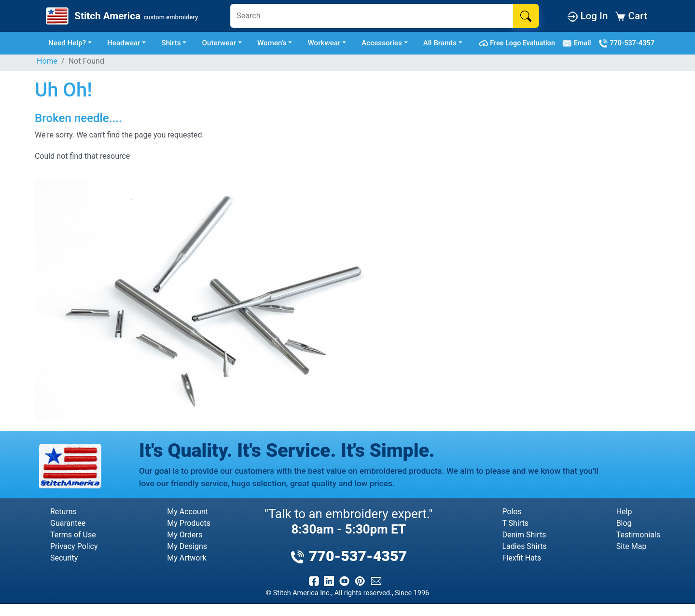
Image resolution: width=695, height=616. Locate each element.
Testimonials (638, 535)
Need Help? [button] (67, 43)
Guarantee (68, 523)
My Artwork (187, 558)
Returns (63, 512)
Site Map (632, 546)
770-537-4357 (626, 43)
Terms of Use (73, 535)
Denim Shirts (524, 535)
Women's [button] (272, 43)
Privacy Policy (74, 546)
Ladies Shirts (524, 546)
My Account (188, 512)
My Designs (187, 546)
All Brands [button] (440, 43)
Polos (512, 512)
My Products (189, 523)
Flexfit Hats (521, 558)
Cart (631, 16)
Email (578, 43)
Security (64, 558)
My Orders (185, 535)
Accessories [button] (382, 43)
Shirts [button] (171, 43)
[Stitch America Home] (121, 16)
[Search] (372, 16)
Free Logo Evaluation (519, 43)
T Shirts (515, 523)
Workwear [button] (324, 43)
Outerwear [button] (219, 43)
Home (47, 61)
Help (624, 512)
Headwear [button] (124, 43)
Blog (624, 523)
